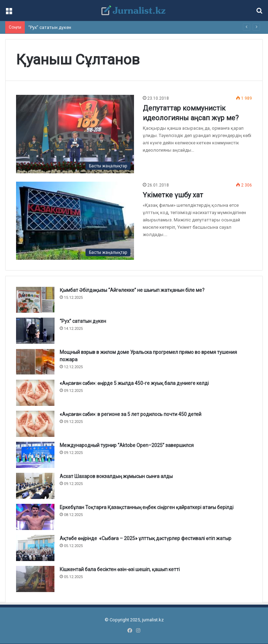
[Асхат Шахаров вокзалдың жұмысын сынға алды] (35, 486)
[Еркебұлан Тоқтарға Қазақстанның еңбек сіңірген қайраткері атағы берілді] (35, 517)
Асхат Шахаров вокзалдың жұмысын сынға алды (116, 476)
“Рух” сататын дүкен (50, 27)
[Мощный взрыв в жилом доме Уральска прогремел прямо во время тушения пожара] (35, 362)
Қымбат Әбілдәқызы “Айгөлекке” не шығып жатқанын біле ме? (132, 290)
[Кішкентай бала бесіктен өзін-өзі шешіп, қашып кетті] (35, 579)
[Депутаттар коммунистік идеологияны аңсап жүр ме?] (75, 134)
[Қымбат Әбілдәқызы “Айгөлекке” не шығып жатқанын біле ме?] (35, 300)
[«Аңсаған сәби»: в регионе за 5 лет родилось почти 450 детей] (35, 424)
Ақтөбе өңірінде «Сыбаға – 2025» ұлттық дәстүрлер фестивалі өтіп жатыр (146, 538)
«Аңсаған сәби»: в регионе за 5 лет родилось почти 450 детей (131, 414)
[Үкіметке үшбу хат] (75, 221)
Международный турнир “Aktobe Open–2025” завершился (127, 445)
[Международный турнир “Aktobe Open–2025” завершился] (35, 455)
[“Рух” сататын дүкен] (35, 331)
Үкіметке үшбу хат (173, 195)
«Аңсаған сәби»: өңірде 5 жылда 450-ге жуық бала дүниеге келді (134, 383)
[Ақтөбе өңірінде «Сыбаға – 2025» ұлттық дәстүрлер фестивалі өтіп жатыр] (35, 548)
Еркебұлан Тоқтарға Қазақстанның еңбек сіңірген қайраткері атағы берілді (147, 507)
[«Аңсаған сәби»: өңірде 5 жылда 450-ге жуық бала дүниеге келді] (35, 393)
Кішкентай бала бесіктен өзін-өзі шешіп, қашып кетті (120, 569)
